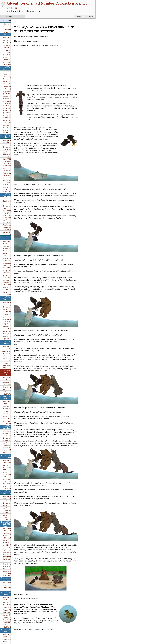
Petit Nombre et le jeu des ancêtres (12, 630)
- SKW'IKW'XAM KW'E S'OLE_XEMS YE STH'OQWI (12, 255)
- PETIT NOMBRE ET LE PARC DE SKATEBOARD (14, 210)
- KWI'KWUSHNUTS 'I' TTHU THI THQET (14, 311)
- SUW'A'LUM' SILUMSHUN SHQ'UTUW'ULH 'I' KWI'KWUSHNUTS (13, 216)
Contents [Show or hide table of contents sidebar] (8, 17)
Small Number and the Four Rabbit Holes (12, 451)
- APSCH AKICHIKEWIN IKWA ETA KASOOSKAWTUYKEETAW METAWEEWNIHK (12, 203)
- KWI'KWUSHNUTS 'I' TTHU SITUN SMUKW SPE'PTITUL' (13, 164)
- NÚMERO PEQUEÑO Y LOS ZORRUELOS (13, 412)
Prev (79, 17)
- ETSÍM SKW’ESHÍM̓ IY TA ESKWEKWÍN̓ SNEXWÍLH (13, 116)
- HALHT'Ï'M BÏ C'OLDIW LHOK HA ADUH (12, 283)
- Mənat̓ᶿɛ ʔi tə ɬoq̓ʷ (13, 442)
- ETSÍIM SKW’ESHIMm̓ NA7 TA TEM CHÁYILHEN (12, 272)
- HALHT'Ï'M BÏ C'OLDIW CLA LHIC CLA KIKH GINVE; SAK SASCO (13, 562)
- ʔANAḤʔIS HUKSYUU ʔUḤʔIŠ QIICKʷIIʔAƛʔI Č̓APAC (12, 100)
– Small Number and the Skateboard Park (14, 195)
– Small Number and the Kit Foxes (14, 397)
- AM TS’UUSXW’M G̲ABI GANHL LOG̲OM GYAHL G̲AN (13, 354)
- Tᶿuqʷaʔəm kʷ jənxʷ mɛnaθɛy (13, 278)
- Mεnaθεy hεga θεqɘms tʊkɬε (11, 477)
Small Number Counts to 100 (13, 27)
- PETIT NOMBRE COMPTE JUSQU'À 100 (11, 48)
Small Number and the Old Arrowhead (12, 421)
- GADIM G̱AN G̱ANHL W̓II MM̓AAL (13, 106)
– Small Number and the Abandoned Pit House (14, 492)
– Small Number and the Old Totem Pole (14, 342)
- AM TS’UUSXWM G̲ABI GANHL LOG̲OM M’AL (14, 77)
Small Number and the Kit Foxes (12, 392)
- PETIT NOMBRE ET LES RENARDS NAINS (13, 407)
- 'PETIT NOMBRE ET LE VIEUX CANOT (14, 72)
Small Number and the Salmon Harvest (13, 232)
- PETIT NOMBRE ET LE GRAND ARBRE (14, 300)
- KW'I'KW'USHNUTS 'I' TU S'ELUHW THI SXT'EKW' (11, 362)
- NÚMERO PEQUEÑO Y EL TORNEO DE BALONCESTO (13, 171)
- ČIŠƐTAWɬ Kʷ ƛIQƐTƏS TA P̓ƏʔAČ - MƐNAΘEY (11, 179)
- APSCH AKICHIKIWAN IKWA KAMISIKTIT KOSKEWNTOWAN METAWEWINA (12, 151)
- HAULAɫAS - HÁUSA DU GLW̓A (13, 87)
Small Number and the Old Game (12, 625)
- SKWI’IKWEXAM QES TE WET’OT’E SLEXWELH (14, 82)
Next (91, 17)
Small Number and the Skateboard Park (10, 189)
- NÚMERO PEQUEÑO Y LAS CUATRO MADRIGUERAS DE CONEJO (13, 471)
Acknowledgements (9, 19)
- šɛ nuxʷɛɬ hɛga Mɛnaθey (11, 121)
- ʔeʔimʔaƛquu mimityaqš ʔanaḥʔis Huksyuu (12, 261)
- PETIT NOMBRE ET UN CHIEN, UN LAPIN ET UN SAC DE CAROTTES (13, 532)
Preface (5, 22)
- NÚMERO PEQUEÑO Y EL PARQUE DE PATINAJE (13, 222)
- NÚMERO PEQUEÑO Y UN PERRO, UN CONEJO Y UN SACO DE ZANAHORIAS (13, 539)
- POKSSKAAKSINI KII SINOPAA (13, 402)
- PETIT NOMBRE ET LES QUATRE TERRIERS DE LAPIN (13, 464)
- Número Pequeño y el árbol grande (14, 322)
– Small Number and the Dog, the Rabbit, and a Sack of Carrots (14, 525)
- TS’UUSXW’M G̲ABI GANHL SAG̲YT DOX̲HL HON (13, 249)
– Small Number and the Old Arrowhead (14, 427)
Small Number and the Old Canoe (12, 62)
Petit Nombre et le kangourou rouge (13, 578)
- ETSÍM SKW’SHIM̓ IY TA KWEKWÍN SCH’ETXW (14, 372)
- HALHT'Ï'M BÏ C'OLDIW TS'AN (13, 382)
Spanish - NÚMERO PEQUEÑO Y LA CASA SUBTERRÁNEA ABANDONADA (13, 506)
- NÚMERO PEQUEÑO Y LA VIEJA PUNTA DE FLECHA (13, 438)
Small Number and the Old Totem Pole (12, 337)
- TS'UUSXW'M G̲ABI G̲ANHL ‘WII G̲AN (13, 305)
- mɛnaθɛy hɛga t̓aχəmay (11, 327)
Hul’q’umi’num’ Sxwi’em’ (45, 629)
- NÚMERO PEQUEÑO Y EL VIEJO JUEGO (13, 635)
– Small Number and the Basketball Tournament (14, 136)
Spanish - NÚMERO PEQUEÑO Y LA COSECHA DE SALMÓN (13, 266)
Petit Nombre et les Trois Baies (14, 597)
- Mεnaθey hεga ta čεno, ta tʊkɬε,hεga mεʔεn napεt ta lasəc (12, 555)
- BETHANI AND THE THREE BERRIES (13, 610)
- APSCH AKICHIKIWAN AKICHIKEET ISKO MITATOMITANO (12, 42)
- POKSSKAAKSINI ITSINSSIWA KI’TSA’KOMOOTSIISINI (12, 143)
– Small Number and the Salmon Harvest (14, 238)
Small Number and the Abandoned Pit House (10, 486)
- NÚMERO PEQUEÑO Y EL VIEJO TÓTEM (13, 367)
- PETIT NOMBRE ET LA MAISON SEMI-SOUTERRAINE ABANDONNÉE (14, 499)
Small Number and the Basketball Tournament (11, 130)
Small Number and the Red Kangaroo (12, 573)
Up (86, 17)
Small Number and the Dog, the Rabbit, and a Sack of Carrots (14, 519)
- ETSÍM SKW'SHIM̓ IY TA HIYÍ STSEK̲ (14, 317)
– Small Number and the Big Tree (14, 295)
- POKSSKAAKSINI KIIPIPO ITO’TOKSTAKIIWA (12, 36)
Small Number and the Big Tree (14, 291)
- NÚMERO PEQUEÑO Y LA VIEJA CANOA (13, 111)
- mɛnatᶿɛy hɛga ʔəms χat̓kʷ (13, 377)
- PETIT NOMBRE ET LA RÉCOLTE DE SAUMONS (14, 244)
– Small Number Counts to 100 (14, 31)
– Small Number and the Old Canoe (14, 67)
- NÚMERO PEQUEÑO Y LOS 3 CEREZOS (13, 605)
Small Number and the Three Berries (13, 588)
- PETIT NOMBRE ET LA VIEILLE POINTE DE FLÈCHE (14, 433)
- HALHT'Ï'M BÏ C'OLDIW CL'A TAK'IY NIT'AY (13, 615)
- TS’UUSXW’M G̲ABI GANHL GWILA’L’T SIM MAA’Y (13, 600)
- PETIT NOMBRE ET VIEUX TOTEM (13, 348)
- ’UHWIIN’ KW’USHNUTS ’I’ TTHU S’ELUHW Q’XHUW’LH (12, 93)
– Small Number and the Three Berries (14, 593)
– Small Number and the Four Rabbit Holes (14, 457)
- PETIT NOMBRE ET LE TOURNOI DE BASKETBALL (14, 158)
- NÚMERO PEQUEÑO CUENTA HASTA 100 (13, 53)
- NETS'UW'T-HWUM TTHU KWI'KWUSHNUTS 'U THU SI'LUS (13, 547)
